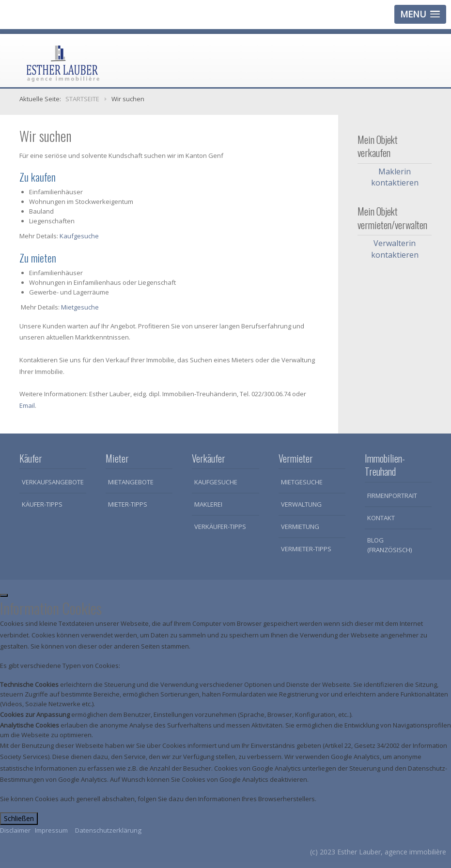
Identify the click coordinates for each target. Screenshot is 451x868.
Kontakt (381, 518)
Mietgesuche (80, 307)
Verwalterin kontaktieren (395, 249)
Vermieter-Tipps (306, 549)
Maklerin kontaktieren (395, 177)
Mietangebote (131, 482)
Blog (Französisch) (389, 545)
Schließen (19, 818)
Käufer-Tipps (42, 504)
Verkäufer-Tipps (220, 527)
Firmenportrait (392, 496)
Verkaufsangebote (53, 482)
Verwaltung (301, 504)
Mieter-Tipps (128, 504)
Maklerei (208, 504)
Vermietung (300, 527)
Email (27, 405)
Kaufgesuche (79, 236)
